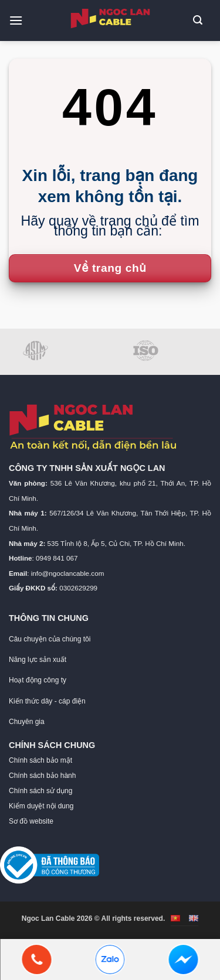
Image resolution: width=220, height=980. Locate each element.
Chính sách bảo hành (42, 776)
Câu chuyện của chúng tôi (50, 639)
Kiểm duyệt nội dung (41, 806)
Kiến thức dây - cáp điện (47, 701)
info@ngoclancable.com (68, 573)
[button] (20, 20)
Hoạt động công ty (38, 680)
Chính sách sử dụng (40, 791)
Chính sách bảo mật (40, 760)
